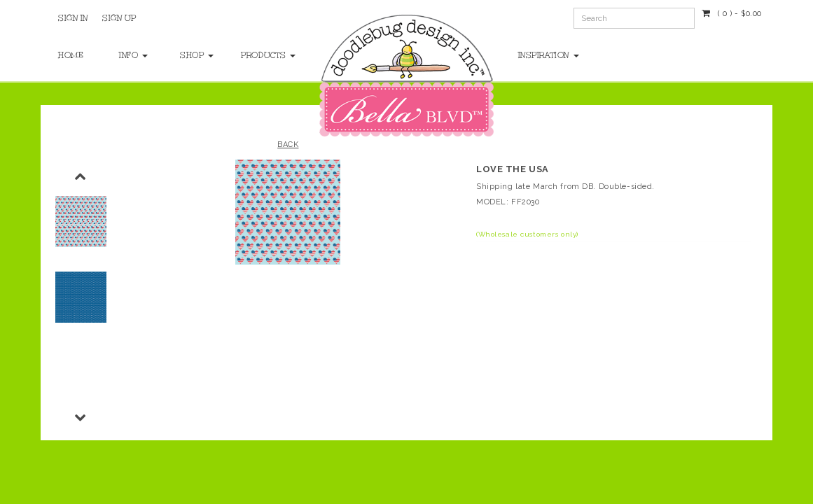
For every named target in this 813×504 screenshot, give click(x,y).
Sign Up (119, 18)
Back (288, 145)
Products (257, 55)
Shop (196, 55)
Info (133, 55)
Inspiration (549, 55)
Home (71, 55)
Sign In (73, 18)
